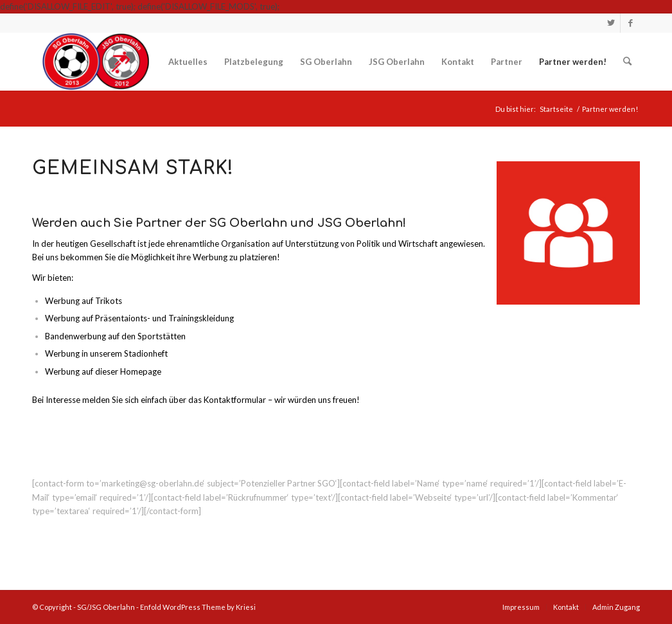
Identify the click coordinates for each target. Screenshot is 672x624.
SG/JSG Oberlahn (106, 607)
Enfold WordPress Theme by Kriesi (198, 607)
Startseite (556, 109)
